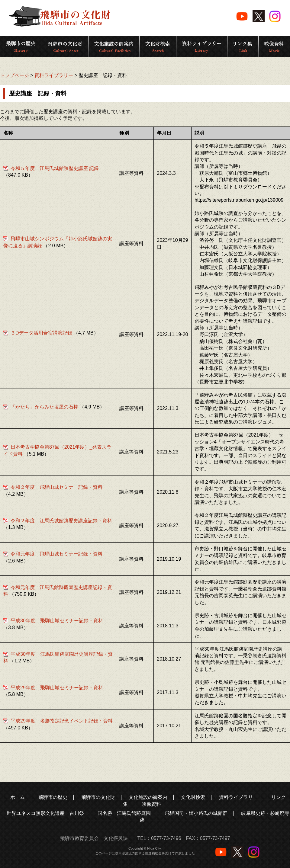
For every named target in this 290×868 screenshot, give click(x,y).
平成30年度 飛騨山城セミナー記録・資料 (57, 621)
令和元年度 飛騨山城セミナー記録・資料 (56, 554)
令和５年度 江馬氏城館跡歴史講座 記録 (55, 168)
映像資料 (151, 804)
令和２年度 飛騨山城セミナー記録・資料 (56, 487)
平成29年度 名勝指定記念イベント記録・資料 (62, 721)
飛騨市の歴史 (53, 797)
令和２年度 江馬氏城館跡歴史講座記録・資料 (61, 521)
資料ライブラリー (54, 75)
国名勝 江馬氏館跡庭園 (124, 813)
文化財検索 (193, 797)
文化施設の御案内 (148, 797)
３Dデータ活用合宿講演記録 (41, 333)
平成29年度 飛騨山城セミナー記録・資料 (57, 688)
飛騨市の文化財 (98, 797)
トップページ (14, 75)
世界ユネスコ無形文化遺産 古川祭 (45, 813)
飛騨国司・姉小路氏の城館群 (196, 813)
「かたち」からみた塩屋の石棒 (44, 407)
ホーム (18, 797)
